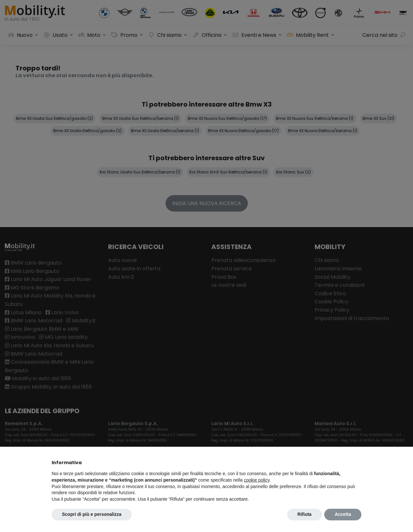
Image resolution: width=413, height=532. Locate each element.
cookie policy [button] (257, 480)
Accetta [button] (343, 514)
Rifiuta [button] (305, 514)
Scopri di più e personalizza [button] (92, 514)
